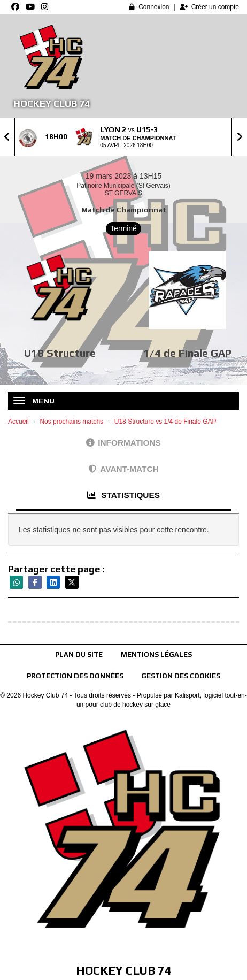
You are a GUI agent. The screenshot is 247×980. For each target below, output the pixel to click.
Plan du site (79, 654)
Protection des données (75, 676)
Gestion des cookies (181, 676)
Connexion (149, 7)
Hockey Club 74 (52, 104)
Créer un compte (209, 7)
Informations (124, 443)
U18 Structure (60, 353)
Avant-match (123, 469)
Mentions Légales (156, 654)
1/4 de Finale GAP (187, 353)
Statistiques (124, 495)
